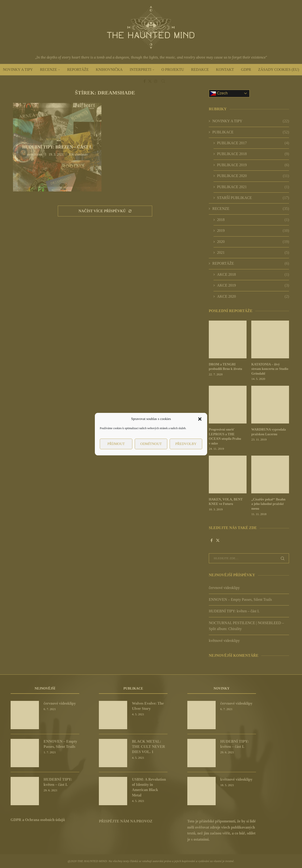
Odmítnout (151, 444)
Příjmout (116, 444)
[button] (200, 419)
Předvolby (186, 444)
